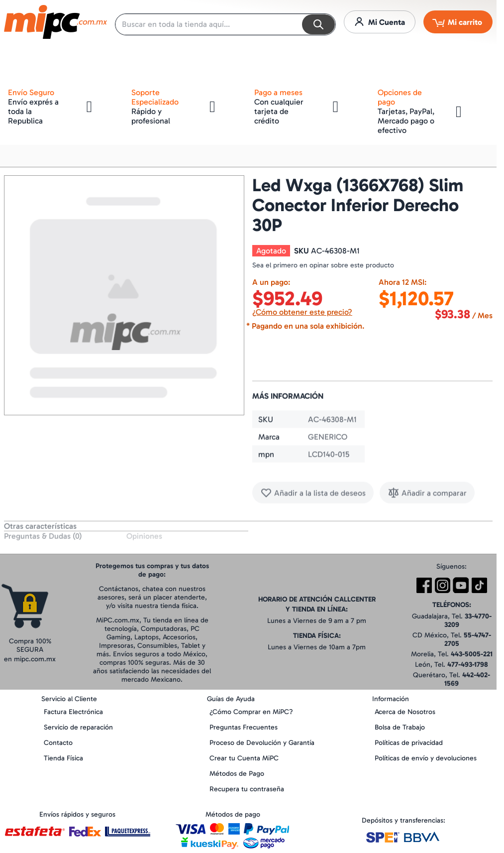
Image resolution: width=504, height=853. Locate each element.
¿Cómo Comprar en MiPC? (251, 712)
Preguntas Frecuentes (244, 727)
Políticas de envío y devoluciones (426, 758)
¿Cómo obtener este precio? (302, 312)
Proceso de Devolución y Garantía (262, 743)
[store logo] (55, 22)
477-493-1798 (468, 665)
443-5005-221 (472, 654)
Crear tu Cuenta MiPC (244, 758)
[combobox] (225, 24)
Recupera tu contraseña (247, 789)
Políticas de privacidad (409, 743)
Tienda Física (63, 758)
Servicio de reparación (78, 727)
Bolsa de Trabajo (400, 727)
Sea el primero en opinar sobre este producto (323, 265)
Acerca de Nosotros (405, 712)
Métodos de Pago (237, 774)
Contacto (58, 743)
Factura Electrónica (73, 712)
